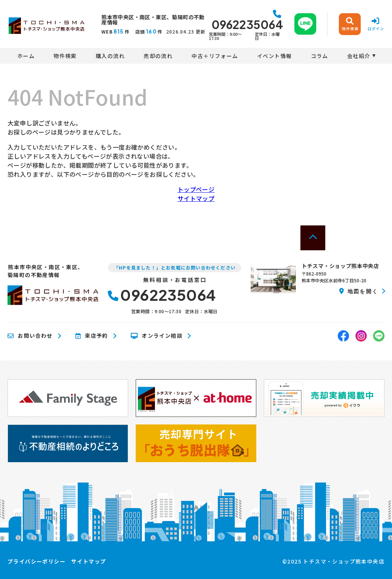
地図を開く (359, 291)
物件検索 (65, 56)
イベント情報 (274, 56)
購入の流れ (110, 56)
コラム (320, 56)
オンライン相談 (157, 336)
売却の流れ (158, 56)
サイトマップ (196, 198)
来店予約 (92, 336)
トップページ (196, 189)
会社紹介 (359, 56)
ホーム (26, 56)
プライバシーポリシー (37, 561)
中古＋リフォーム (215, 56)
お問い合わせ (30, 336)
